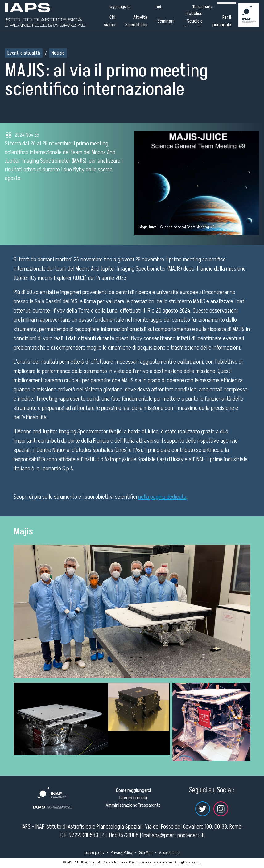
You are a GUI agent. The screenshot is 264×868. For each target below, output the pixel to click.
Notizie (58, 53)
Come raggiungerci (133, 790)
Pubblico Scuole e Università (193, 21)
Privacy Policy (122, 852)
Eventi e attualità (24, 53)
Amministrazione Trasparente (133, 805)
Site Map (146, 852)
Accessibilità (169, 852)
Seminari (165, 21)
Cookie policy (94, 852)
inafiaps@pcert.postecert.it (173, 835)
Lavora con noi (133, 798)
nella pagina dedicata (162, 497)
